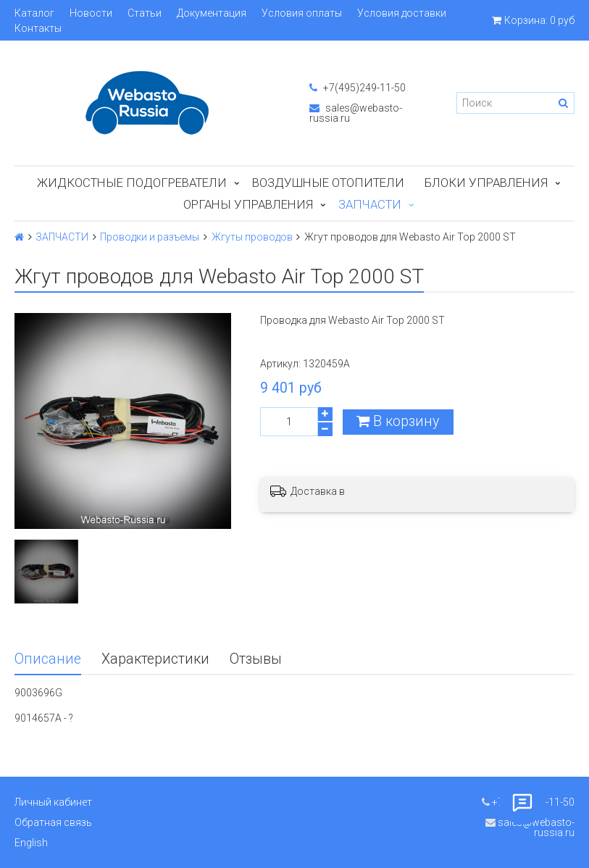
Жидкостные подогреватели (132, 183)
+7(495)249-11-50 (358, 88)
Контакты (38, 28)
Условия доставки (402, 13)
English (31, 843)
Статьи (145, 13)
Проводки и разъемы (150, 237)
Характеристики (155, 659)
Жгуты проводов (252, 237)
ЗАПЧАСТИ (370, 204)
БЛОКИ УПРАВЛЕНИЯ (486, 183)
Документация (212, 13)
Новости (91, 13)
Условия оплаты (302, 13)
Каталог (34, 13)
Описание (48, 659)
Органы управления (248, 204)
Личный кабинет (53, 802)
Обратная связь (53, 822)
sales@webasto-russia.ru (356, 113)
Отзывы (256, 659)
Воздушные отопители (328, 183)
